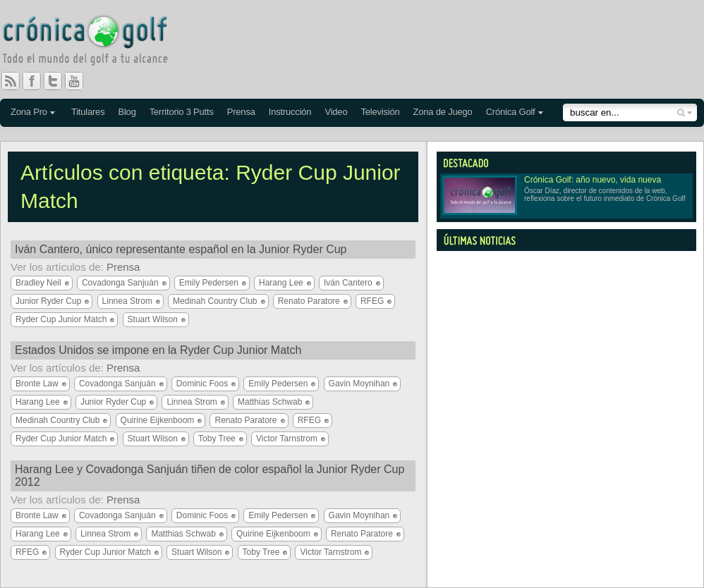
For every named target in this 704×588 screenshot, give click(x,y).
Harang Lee (281, 283)
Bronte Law (37, 384)
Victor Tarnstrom (287, 439)
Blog (127, 112)
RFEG (372, 301)
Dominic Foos (202, 384)
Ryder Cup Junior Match (61, 319)
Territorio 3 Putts (182, 112)
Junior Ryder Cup (48, 301)
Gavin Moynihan (359, 384)
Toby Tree (217, 439)
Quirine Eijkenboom (158, 420)
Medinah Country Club (215, 301)
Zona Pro (29, 112)
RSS (11, 81)
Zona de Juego (443, 112)
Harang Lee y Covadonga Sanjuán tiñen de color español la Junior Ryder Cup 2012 (210, 476)
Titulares (88, 112)
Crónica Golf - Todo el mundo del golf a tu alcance (95, 42)
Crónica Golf (511, 112)
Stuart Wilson (153, 319)
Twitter (59, 81)
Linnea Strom (127, 301)
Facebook (37, 81)
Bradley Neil (38, 283)
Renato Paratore (309, 301)
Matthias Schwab (270, 402)
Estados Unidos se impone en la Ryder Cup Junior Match (158, 350)
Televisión (380, 112)
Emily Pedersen (209, 283)
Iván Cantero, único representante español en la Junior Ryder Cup (181, 249)
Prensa (241, 112)
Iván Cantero (348, 283)
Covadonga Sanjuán (120, 283)
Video (336, 112)
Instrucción (290, 112)
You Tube (80, 81)
